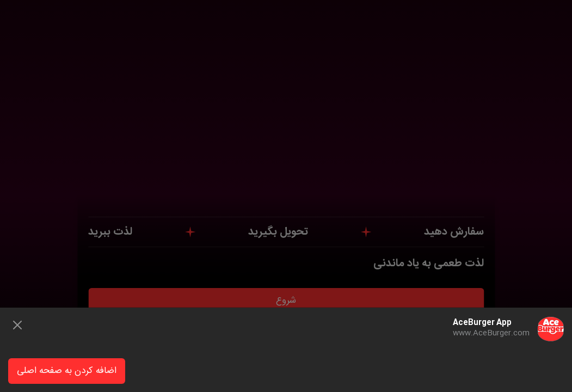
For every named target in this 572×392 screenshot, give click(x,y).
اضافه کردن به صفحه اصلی (67, 371)
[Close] (17, 325)
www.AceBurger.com (491, 333)
